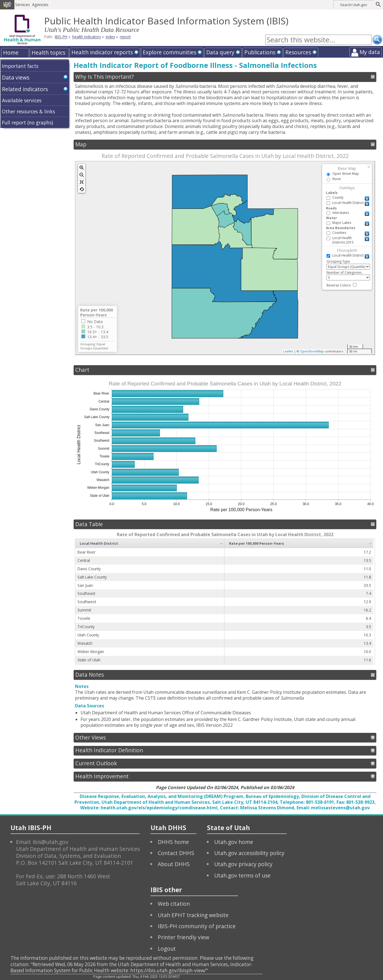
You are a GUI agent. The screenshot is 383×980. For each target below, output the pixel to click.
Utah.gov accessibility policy (249, 853)
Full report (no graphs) (28, 122)
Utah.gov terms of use (242, 875)
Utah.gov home (234, 842)
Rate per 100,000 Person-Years (257, 543)
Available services (22, 100)
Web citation (174, 904)
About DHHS (174, 864)
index (110, 37)
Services (23, 5)
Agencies (41, 5)
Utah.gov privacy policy (243, 864)
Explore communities (169, 52)
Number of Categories (348, 276)
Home (11, 53)
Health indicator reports (102, 52)
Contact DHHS (176, 853)
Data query (220, 52)
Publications (260, 52)
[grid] (224, 601)
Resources (298, 52)
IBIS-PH (61, 37)
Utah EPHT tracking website (193, 915)
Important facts (20, 66)
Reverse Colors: (341, 285)
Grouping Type (348, 264)
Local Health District (99, 543)
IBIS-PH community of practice (197, 926)
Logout (167, 949)
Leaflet (288, 351)
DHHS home (173, 842)
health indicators (87, 37)
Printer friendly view (183, 937)
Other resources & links (29, 111)
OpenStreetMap (312, 351)
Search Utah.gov (354, 5)
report (125, 37)
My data (370, 52)
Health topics (48, 53)
